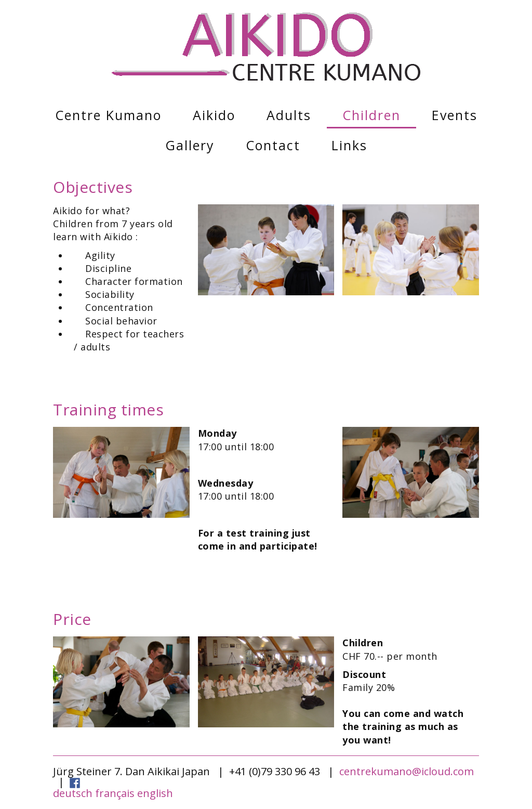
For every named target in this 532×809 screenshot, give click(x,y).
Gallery (190, 145)
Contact (273, 145)
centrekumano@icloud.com (407, 771)
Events (455, 115)
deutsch (73, 793)
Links (349, 145)
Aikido (214, 115)
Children (371, 115)
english (155, 793)
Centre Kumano (108, 115)
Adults (289, 115)
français (115, 793)
